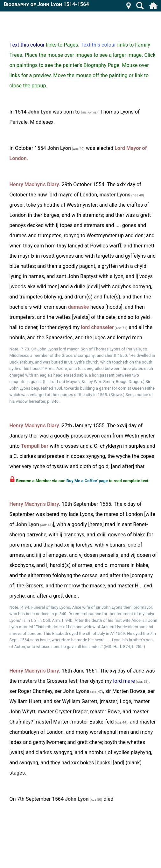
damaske (79, 307)
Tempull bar (35, 446)
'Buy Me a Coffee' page (87, 481)
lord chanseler (97, 327)
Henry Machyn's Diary (34, 184)
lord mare (124, 681)
